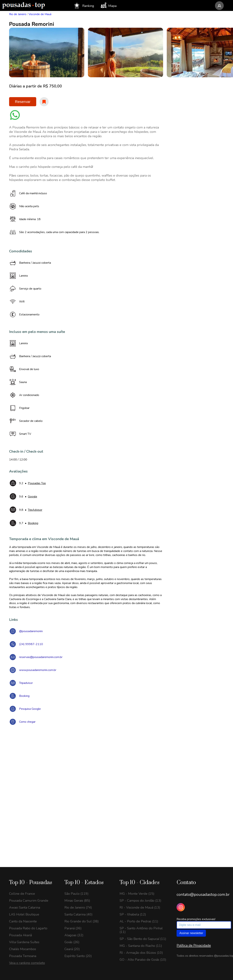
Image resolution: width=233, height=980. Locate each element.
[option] (47, 52)
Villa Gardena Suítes (24, 942)
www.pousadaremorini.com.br (38, 670)
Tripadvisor (26, 683)
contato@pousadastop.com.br (203, 895)
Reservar (23, 102)
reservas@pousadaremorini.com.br (41, 657)
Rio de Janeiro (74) (78, 907)
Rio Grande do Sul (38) (82, 921)
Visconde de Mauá (40, 14)
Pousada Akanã (20, 935)
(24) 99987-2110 (31, 644)
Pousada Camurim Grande (29, 901)
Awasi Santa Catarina (25, 907)
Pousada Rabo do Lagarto (28, 928)
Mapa (109, 5)
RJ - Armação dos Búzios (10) (141, 953)
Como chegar (27, 722)
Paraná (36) (73, 928)
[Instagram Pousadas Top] (181, 907)
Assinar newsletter (191, 933)
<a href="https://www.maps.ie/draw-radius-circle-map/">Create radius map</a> (116, 781)
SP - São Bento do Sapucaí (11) (143, 939)
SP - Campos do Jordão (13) (140, 901)
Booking (24, 696)
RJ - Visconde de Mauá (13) (140, 907)
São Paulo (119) (76, 894)
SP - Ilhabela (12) (133, 914)
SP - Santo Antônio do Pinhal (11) (141, 930)
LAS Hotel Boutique (24, 914)
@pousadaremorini (31, 631)
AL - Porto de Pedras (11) (139, 921)
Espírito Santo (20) (78, 956)
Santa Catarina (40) (78, 914)
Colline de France (22, 894)
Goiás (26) (72, 942)
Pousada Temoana (23, 956)
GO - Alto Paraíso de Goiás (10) (143, 960)
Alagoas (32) (74, 935)
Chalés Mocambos (23, 949)
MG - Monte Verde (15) (137, 894)
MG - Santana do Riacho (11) (141, 946)
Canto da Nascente (23, 921)
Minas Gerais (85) (77, 901)
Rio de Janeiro (18, 14)
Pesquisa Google (30, 709)
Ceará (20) (72, 949)
